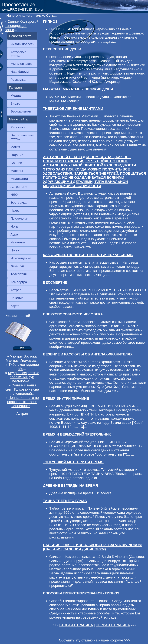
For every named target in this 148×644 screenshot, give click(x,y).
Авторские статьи (18, 54)
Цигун (15, 250)
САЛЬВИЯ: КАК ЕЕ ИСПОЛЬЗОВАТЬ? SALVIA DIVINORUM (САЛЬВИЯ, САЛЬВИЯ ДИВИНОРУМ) (92, 547)
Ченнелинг (19, 242)
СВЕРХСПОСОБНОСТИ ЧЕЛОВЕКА (73, 314)
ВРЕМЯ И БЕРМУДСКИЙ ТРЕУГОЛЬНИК (77, 434)
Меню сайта (18, 119)
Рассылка (18, 80)
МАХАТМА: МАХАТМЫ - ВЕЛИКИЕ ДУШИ (78, 89)
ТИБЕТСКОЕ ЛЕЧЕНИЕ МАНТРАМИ (73, 109)
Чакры (15, 210)
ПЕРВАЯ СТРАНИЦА (113, 625)
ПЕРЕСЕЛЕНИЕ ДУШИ (62, 49)
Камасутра (19, 282)
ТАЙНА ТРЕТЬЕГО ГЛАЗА (65, 501)
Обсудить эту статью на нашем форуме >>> (95, 640)
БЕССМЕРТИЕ (55, 282)
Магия (15, 147)
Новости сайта (20, 36)
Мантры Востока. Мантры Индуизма (22, 358)
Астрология (19, 187)
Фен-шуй (17, 266)
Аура (14, 234)
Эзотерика (19, 203)
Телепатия (19, 274)
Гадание (17, 155)
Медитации (19, 179)
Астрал (16, 290)
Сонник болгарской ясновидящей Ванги (21, 26)
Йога (14, 226)
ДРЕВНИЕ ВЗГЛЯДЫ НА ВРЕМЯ (71, 486)
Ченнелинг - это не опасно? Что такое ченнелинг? (23, 402)
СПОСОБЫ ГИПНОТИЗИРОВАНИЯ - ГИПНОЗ (81, 593)
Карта (15, 306)
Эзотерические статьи (22, 137)
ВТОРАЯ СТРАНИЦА (76, 625)
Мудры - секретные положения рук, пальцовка (24, 377)
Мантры (17, 171)
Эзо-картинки (21, 111)
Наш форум (20, 72)
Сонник (16, 163)
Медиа (16, 95)
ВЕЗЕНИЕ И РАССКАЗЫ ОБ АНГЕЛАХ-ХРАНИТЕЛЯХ (88, 354)
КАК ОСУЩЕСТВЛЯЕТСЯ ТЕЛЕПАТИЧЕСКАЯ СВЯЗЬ (88, 255)
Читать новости (22, 44)
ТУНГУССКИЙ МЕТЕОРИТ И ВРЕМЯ (73, 462)
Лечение (17, 298)
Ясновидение (21, 258)
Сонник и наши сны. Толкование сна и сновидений (22, 389)
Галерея (15, 87)
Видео (15, 103)
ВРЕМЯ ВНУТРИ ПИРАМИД (66, 398)
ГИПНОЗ (50, 22)
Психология (20, 218)
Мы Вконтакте (21, 64)
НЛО (14, 195)
